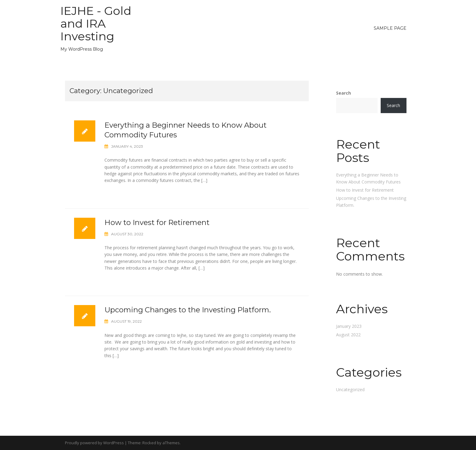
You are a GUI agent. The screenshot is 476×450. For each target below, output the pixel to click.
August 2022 (348, 335)
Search (343, 93)
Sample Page (390, 28)
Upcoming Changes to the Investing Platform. (188, 310)
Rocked (149, 443)
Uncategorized (350, 390)
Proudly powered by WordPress (94, 443)
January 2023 (349, 326)
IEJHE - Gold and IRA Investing (96, 24)
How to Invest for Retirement (157, 222)
